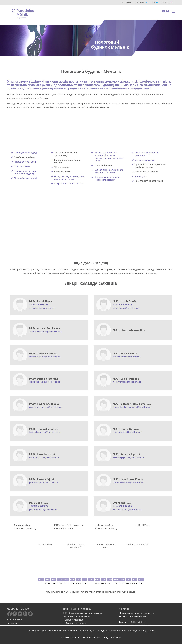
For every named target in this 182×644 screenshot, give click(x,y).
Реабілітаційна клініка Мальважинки (84, 613)
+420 (38, 305)
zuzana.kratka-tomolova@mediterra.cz (132, 407)
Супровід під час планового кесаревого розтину (109, 171)
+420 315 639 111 (138, 622)
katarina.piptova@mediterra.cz (128, 457)
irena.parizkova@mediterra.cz (44, 457)
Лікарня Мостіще (74, 620)
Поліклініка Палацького (77, 616)
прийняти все (70, 638)
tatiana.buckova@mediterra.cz (45, 357)
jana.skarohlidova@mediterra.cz (129, 483)
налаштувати (92, 638)
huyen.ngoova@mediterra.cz (127, 432)
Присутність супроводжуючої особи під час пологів (69, 178)
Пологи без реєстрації (25, 178)
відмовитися (112, 638)
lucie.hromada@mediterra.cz (127, 382)
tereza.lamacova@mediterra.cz (45, 432)
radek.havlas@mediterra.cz (43, 308)
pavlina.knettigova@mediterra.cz (46, 407)
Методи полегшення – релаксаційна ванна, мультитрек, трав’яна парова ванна (109, 157)
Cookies (14, 623)
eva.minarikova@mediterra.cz (128, 509)
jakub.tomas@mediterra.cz (126, 308)
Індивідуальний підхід (25, 153)
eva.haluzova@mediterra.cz (127, 357)
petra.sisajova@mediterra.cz (44, 483)
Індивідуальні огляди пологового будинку (25, 172)
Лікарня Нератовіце (75, 623)
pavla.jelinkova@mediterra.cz (44, 509)
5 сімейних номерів (145, 160)
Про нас (140, 3)
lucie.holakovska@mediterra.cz (45, 382)
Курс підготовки (22, 166)
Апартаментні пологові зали (69, 183)
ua (153, 3)
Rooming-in (140, 176)
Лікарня (126, 3)
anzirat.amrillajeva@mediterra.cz (45, 331)
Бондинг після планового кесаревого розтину (107, 178)
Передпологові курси (25, 162)
